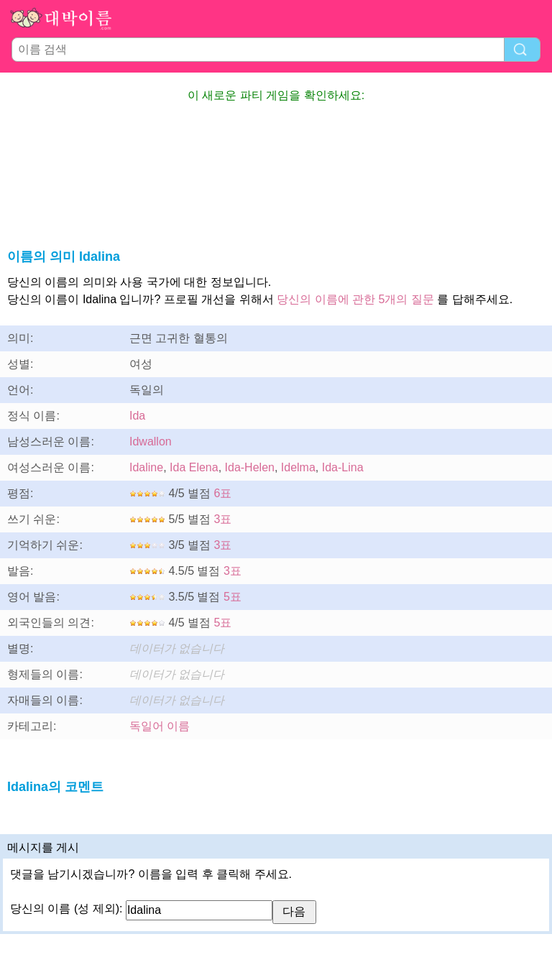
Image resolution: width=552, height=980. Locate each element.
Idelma (298, 467)
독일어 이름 (160, 726)
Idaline (146, 467)
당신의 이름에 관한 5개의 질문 (355, 299)
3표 (223, 519)
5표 (233, 597)
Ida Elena (194, 467)
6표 (223, 493)
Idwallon (151, 442)
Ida (137, 416)
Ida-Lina (343, 467)
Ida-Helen (250, 467)
